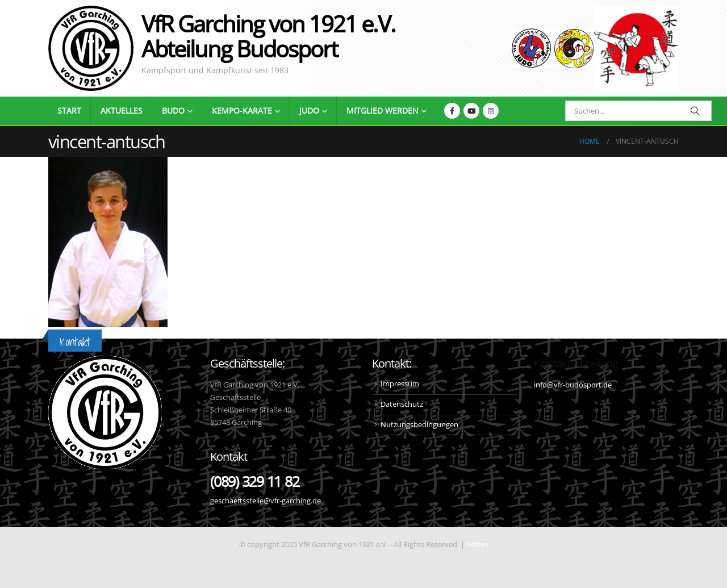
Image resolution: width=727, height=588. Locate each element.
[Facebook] (452, 111)
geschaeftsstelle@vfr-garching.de (266, 501)
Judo (309, 110)
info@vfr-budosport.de (573, 385)
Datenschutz (402, 404)
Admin (477, 545)
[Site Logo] (636, 48)
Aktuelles (122, 110)
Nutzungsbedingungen (419, 425)
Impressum (400, 384)
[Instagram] (491, 111)
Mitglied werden (383, 110)
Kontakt (75, 342)
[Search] (695, 111)
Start (69, 110)
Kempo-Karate (242, 110)
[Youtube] (471, 111)
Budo (173, 110)
